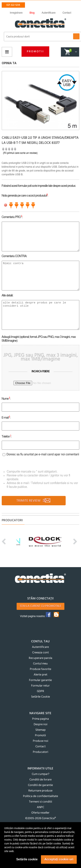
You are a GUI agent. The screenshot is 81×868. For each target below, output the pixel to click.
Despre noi (40, 724)
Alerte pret (40, 675)
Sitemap (40, 730)
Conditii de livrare (40, 780)
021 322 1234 (13, 5)
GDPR (40, 691)
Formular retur (40, 686)
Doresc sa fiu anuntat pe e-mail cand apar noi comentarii (43, 455)
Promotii (35, 52)
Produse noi (40, 741)
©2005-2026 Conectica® (40, 818)
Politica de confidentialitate (40, 796)
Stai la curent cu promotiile (40, 606)
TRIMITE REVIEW (34, 501)
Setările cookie (27, 859)
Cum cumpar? (40, 774)
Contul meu (40, 664)
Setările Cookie (40, 697)
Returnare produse (40, 791)
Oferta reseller (40, 813)
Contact (40, 747)
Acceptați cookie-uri (59, 859)
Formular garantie (40, 680)
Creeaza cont (40, 653)
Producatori (40, 752)
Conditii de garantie (40, 785)
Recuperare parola (40, 658)
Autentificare (40, 647)
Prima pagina (40, 719)
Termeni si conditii (40, 802)
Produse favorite (40, 669)
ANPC (40, 807)
